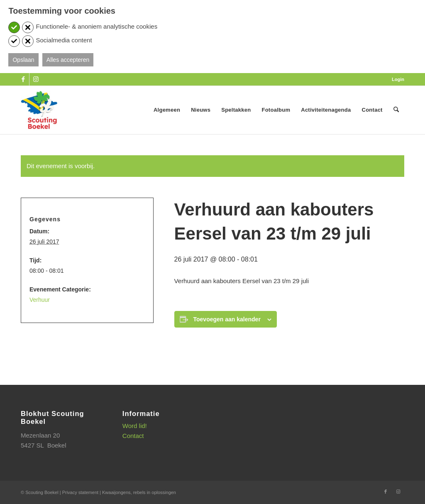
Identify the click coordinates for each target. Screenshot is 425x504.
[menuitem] (396, 79)
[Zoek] (396, 110)
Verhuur (40, 300)
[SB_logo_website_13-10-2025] (39, 110)
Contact (133, 436)
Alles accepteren (68, 60)
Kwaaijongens (116, 492)
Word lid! (135, 426)
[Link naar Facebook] (23, 79)
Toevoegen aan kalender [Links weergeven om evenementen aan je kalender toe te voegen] (227, 319)
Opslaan (23, 60)
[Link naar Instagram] (36, 79)
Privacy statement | (82, 492)
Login (398, 79)
